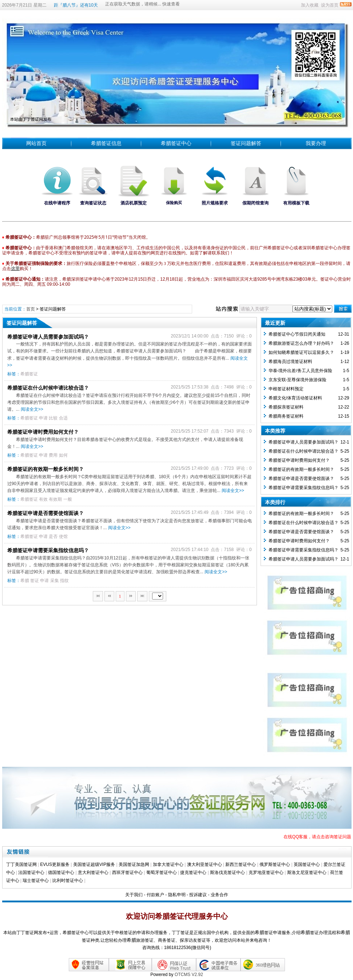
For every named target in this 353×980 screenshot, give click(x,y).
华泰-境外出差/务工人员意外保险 (300, 371)
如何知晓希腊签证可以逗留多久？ (301, 352)
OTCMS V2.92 (189, 975)
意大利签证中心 (93, 872)
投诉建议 (198, 895)
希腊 (25, 581)
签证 (35, 581)
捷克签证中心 (193, 872)
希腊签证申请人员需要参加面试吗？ (48, 337)
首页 (31, 309)
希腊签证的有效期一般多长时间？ (45, 469)
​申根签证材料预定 (286, 389)
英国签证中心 (307, 864)
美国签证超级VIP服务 (94, 864)
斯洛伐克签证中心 (227, 872)
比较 (53, 418)
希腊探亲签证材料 (286, 407)
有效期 (55, 499)
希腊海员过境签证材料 (290, 362)
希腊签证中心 (176, 143)
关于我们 (134, 895)
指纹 (64, 581)
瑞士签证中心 (36, 881)
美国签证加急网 (134, 864)
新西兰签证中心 (241, 864)
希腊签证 (29, 374)
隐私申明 (177, 895)
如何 (63, 455)
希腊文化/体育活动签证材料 (295, 398)
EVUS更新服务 (55, 864)
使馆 (63, 536)
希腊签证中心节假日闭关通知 (297, 334)
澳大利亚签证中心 (205, 864)
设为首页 (330, 5)
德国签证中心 (61, 872)
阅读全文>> (32, 409)
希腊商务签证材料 (286, 416)
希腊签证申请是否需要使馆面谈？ (45, 513)
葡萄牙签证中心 (162, 872)
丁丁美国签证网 (21, 864)
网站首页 (36, 143)
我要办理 (316, 143)
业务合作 (219, 895)
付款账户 (155, 895)
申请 (43, 418)
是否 (53, 536)
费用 (53, 455)
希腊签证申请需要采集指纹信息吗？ (48, 550)
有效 (43, 499)
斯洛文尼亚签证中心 (307, 872)
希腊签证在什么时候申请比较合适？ (48, 388)
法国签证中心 (31, 872)
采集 (55, 581)
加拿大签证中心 (168, 864)
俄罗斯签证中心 (275, 864)
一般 (68, 499)
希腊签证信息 (106, 143)
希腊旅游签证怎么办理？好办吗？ (301, 343)
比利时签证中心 (68, 881)
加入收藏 (310, 5)
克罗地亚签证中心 (266, 872)
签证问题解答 (246, 143)
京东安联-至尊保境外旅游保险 (298, 380)
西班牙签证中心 (127, 872)
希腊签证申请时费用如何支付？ (43, 432)
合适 (63, 418)
